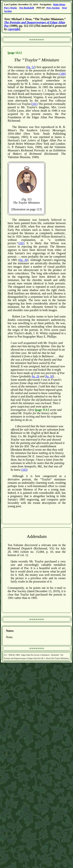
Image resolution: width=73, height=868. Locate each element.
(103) (24, 470)
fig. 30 (23, 260)
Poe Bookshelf (27, 8)
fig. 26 (36, 376)
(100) (62, 74)
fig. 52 (31, 67)
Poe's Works (11, 8)
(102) (21, 243)
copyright (13, 29)
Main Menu (59, 4)
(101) (34, 104)
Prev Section (53, 8)
